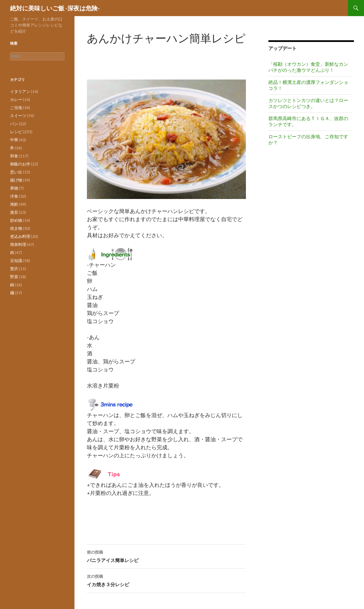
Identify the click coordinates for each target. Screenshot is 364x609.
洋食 (14, 196)
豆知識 (16, 261)
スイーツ (18, 116)
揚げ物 (16, 180)
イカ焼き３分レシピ (166, 580)
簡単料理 (18, 244)
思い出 (16, 172)
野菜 (14, 277)
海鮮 (14, 204)
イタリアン (20, 91)
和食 (14, 156)
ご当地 (16, 108)
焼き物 (16, 228)
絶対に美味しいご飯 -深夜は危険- (55, 8)
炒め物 (16, 220)
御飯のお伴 (20, 164)
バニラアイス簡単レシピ (166, 556)
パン (14, 124)
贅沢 (14, 269)
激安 (14, 212)
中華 (14, 140)
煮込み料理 (20, 236)
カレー (16, 99)
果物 (14, 188)
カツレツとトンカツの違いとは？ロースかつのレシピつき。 (308, 103)
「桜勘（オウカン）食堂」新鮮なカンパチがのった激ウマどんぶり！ (308, 67)
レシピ (16, 132)
